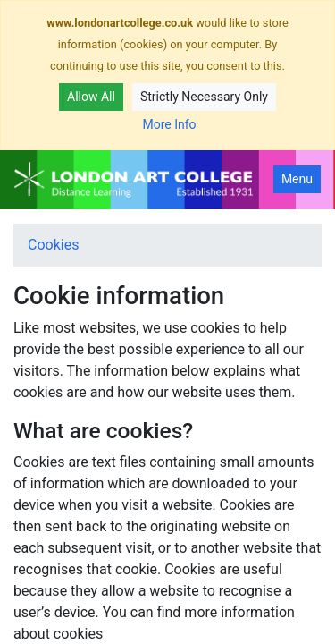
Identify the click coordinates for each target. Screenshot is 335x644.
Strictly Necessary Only (204, 97)
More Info (169, 124)
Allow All (91, 97)
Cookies (53, 245)
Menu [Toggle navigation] (297, 179)
